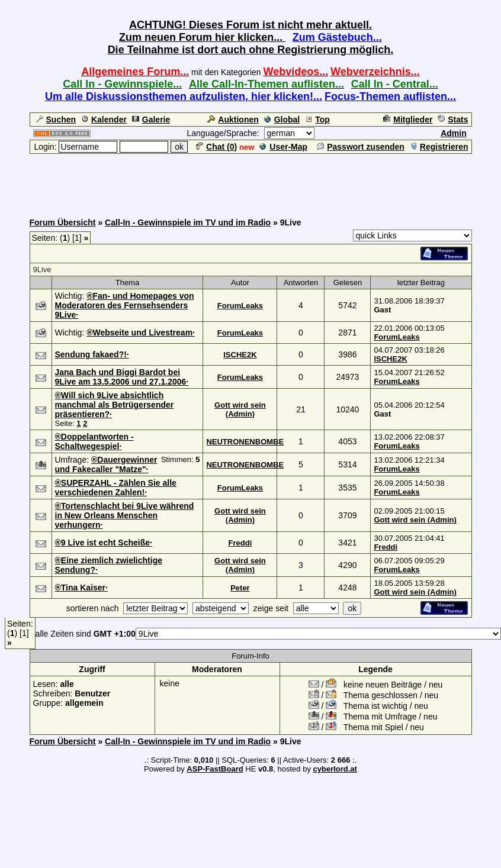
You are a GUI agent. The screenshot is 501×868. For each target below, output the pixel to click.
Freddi (240, 543)
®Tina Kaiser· (81, 588)
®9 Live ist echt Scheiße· (104, 543)
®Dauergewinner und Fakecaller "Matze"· (106, 464)
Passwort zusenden (361, 147)
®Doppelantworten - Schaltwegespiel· (94, 441)
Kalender (104, 120)
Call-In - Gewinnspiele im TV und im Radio (188, 222)
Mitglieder (408, 120)
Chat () (216, 147)
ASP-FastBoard (215, 769)
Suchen (56, 120)
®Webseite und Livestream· (141, 333)
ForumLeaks (240, 306)
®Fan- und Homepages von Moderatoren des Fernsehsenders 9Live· (125, 305)
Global (282, 120)
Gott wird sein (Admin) (240, 409)
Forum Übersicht (63, 222)
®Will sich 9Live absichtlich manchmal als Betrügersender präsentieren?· (115, 405)
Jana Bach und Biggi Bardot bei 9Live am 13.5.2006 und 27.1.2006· (122, 377)
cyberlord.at (335, 769)
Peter (240, 588)
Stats (453, 120)
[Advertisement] (250, 182)
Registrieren (439, 147)
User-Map (283, 147)
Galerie (151, 120)
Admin (454, 133)
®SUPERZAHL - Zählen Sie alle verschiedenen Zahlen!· (116, 488)
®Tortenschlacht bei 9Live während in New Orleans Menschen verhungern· (125, 515)
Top (317, 120)
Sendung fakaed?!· (92, 354)
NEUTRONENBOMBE (245, 442)
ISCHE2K (240, 355)
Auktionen (233, 120)
